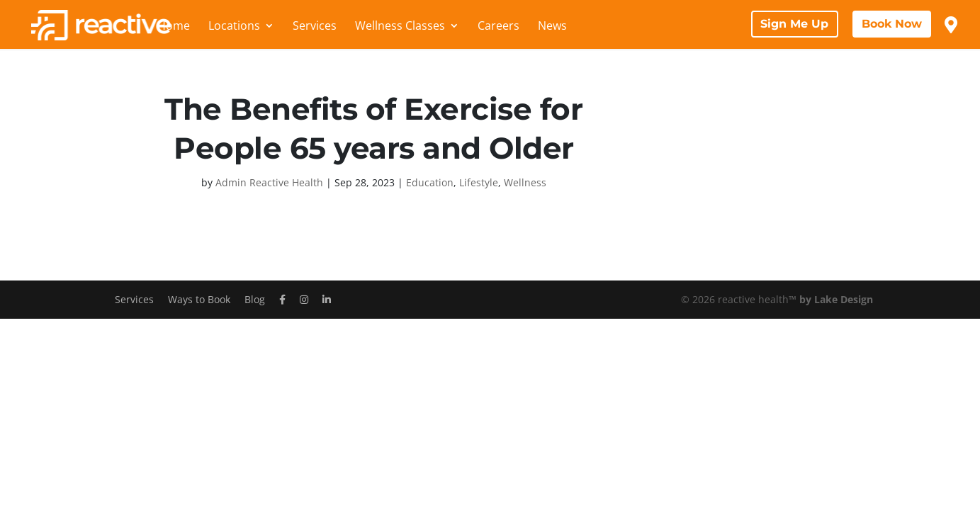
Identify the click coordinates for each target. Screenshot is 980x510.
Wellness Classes (400, 27)
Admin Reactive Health (269, 182)
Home (174, 27)
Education (430, 182)
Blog (255, 299)
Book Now (892, 24)
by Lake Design (836, 299)
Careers (499, 27)
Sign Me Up (794, 24)
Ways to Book (199, 299)
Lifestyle (479, 182)
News (552, 27)
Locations (234, 27)
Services (315, 27)
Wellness (525, 182)
